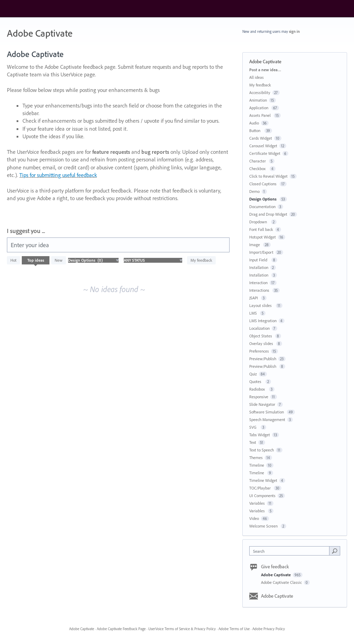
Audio (254, 123)
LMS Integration (263, 321)
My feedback (201, 260)
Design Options (263, 199)
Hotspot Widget (263, 237)
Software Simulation (267, 412)
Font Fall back (261, 229)
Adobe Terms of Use (234, 629)
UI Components (262, 496)
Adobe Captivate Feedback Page (121, 629)
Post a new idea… (265, 70)
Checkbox (258, 169)
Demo (254, 191)
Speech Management (267, 419)
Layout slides (262, 305)
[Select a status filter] (153, 260)
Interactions (260, 290)
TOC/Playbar (260, 488)
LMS (254, 313)
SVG (254, 427)
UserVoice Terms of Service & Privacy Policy (182, 629)
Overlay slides (262, 343)
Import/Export (261, 252)
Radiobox (258, 389)
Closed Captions (263, 184)
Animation (258, 100)
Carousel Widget (263, 146)
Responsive (259, 397)
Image (255, 245)
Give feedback (275, 567)
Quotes (256, 381)
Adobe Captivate (276, 575)
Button (256, 130)
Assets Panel (260, 115)
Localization (259, 328)
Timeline (257, 465)
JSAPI (254, 298)
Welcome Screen (264, 526)
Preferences (259, 351)
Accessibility (260, 92)
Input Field (259, 260)
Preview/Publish (263, 359)
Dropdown (259, 222)
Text (253, 442)
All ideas (257, 77)
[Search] (335, 551)
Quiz (253, 374)
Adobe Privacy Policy (269, 629)
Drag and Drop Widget (268, 214)
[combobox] (291, 551)
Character (258, 161)
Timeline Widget (263, 480)
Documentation (262, 207)
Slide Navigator (262, 404)
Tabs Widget (260, 435)
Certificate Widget (265, 153)
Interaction (258, 283)
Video (254, 518)
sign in (294, 31)
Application (259, 108)
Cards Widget (261, 138)
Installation (259, 267)
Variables (257, 503)
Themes (256, 458)
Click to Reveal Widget (268, 176)
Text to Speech (262, 450)
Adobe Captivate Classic (282, 582)
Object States (261, 336)
